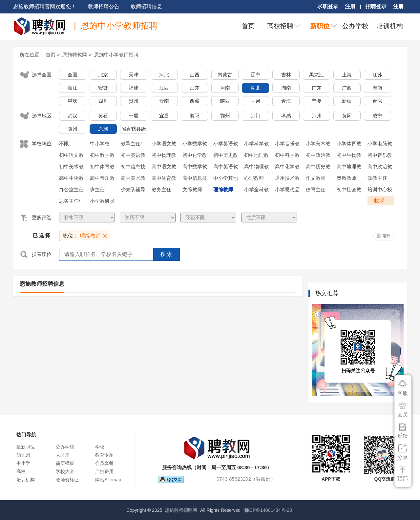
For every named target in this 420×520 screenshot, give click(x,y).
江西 (164, 88)
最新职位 (26, 447)
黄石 (103, 116)
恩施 (103, 129)
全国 (73, 75)
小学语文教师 (164, 145)
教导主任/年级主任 (131, 145)
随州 (73, 129)
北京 (103, 75)
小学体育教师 (349, 145)
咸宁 (377, 116)
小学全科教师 (256, 191)
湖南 (286, 88)
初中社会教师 (349, 191)
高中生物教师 (71, 179)
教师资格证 (67, 480)
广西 (347, 88)
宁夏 (317, 101)
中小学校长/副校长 (100, 145)
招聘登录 (376, 6)
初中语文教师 (71, 156)
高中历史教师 (318, 168)
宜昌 (164, 116)
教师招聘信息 (146, 6)
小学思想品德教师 (287, 191)
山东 (195, 88)
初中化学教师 (195, 156)
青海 (286, 101)
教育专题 (104, 455)
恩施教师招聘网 (181, 510)
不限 (64, 144)
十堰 (134, 116)
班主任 (97, 189)
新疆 (347, 101)
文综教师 (192, 189)
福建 (134, 88)
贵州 (134, 101)
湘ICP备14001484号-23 (268, 510)
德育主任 (316, 189)
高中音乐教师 (102, 179)
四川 (103, 101)
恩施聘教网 (75, 55)
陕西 (225, 101)
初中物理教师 (164, 156)
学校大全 (65, 471)
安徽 (103, 88)
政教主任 (377, 178)
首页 (248, 26)
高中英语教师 (226, 168)
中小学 (23, 463)
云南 (164, 101)
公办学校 (355, 26)
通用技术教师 (287, 179)
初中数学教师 (102, 156)
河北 (164, 75)
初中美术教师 (71, 168)
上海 (347, 75)
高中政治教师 (380, 168)
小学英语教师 (226, 145)
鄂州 (225, 116)
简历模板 (65, 463)
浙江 (73, 88)
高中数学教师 (195, 168)
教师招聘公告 (104, 6)
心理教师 (254, 178)
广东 (317, 88)
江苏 (377, 75)
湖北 (256, 88)
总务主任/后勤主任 (70, 202)
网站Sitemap (108, 480)
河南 (225, 88)
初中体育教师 (102, 168)
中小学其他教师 (226, 179)
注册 (350, 6)
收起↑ (381, 201)
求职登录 (328, 6)
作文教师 (316, 178)
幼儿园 (23, 455)
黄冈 (347, 116)
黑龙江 (316, 75)
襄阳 (195, 116)
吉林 (286, 75)
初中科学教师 (287, 156)
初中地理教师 (256, 156)
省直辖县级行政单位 (134, 130)
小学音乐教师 (287, 145)
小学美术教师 (318, 145)
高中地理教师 (349, 168)
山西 (195, 75)
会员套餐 (104, 463)
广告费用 (104, 471)
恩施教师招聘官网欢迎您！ (45, 6)
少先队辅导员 (133, 191)
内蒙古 (225, 75)
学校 (100, 447)
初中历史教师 (226, 156)
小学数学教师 (195, 145)
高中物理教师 (256, 168)
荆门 (256, 116)
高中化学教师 (287, 168)
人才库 (63, 455)
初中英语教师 (133, 156)
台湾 (377, 101)
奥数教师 (346, 178)
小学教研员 (102, 201)
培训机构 (390, 26)
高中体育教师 (164, 179)
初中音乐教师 (380, 156)
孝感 (286, 116)
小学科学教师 (256, 145)
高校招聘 (280, 26)
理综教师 (223, 189)
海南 (377, 88)
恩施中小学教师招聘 (116, 55)
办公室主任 (71, 189)
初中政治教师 (318, 156)
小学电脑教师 (380, 145)
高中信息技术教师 (195, 179)
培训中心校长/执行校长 (380, 191)
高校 (21, 471)
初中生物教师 (349, 156)
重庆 (73, 101)
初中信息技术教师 (133, 168)
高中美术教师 (133, 179)
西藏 (195, 101)
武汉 (73, 116)
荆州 (317, 116)
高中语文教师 (164, 168)
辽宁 (256, 75)
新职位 (320, 26)
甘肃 (256, 101)
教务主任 (161, 189)
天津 (134, 75)
